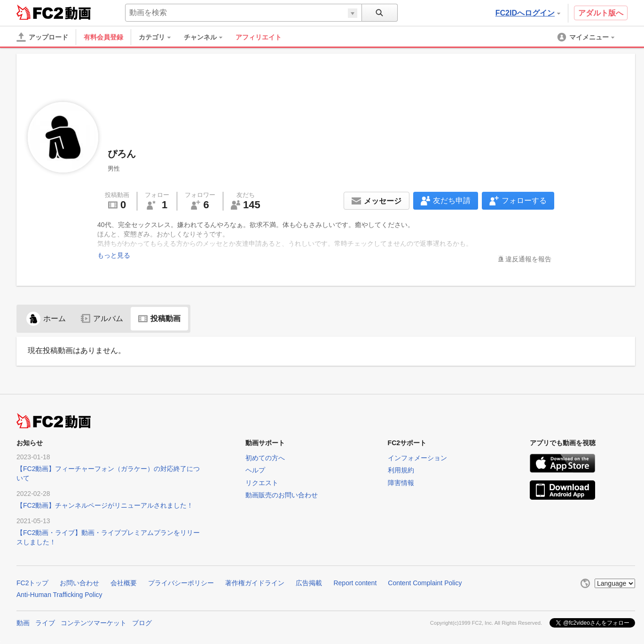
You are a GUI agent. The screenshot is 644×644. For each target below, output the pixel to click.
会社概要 (124, 583)
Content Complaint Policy (425, 583)
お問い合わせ (79, 583)
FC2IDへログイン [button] (528, 13)
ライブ (45, 623)
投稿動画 (159, 318)
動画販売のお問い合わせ (282, 495)
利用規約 (401, 470)
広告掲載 (309, 583)
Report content (355, 583)
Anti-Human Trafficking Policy (59, 595)
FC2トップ (32, 583)
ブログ (142, 623)
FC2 (40, 12)
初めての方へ (265, 458)
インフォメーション (417, 458)
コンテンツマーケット (94, 623)
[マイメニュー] (587, 37)
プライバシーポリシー (181, 583)
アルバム (102, 318)
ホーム (46, 318)
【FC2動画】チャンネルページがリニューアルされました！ (105, 505)
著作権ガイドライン (255, 583)
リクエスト (262, 483)
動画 (23, 623)
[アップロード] (42, 37)
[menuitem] (159, 37)
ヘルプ (255, 470)
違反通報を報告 (528, 259)
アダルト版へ (601, 13)
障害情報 (401, 483)
